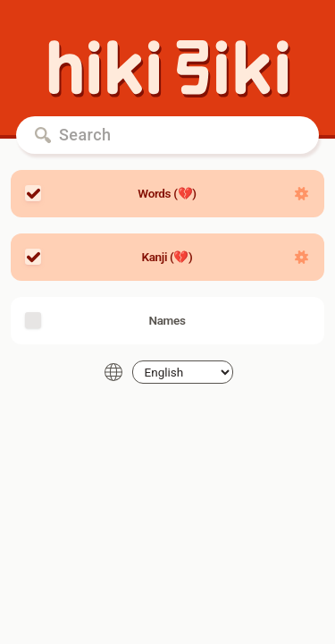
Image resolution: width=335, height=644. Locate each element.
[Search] (167, 135)
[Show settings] (301, 194)
